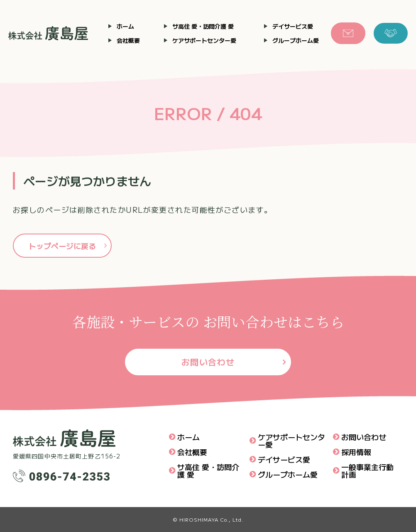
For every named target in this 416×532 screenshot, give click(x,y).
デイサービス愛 (293, 26)
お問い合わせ (208, 362)
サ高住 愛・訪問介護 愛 (203, 26)
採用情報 (356, 452)
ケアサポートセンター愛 (204, 40)
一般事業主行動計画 (367, 470)
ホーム (125, 26)
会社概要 (128, 40)
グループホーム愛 (296, 40)
